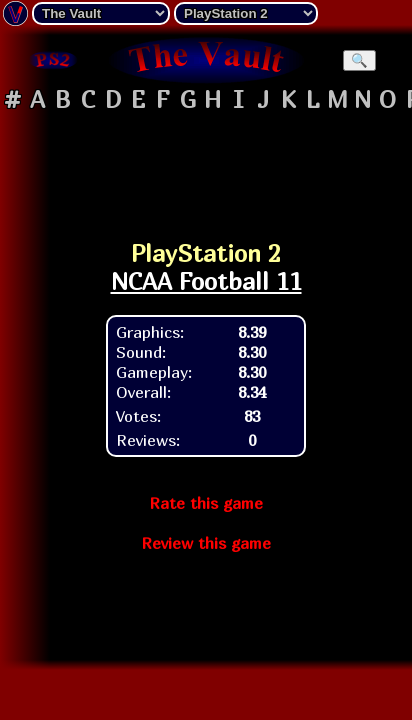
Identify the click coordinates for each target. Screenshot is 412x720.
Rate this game (206, 503)
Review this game (206, 543)
